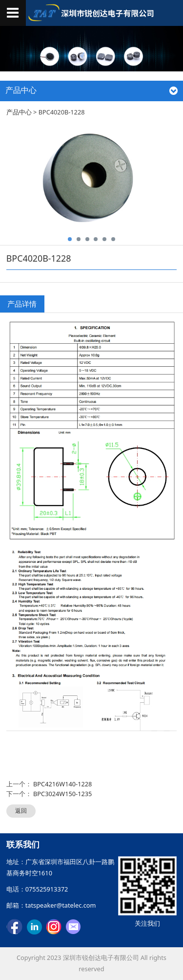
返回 (21, 811)
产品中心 (19, 112)
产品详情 (22, 304)
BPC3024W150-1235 (62, 794)
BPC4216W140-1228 (62, 784)
